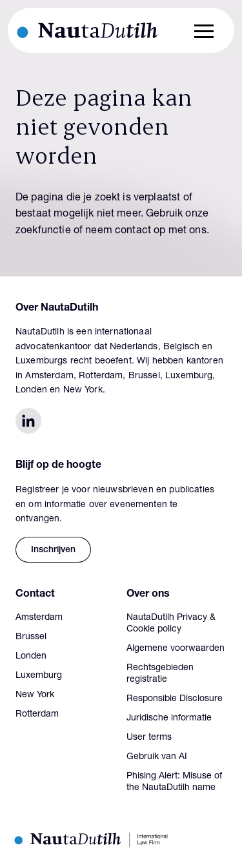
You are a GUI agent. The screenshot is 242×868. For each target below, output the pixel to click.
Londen (31, 657)
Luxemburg (39, 676)
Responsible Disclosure (175, 699)
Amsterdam (39, 618)
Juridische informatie (169, 719)
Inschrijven (53, 550)
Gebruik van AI (157, 757)
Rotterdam (37, 715)
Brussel (31, 637)
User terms (149, 738)
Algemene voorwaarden (176, 649)
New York (35, 695)
